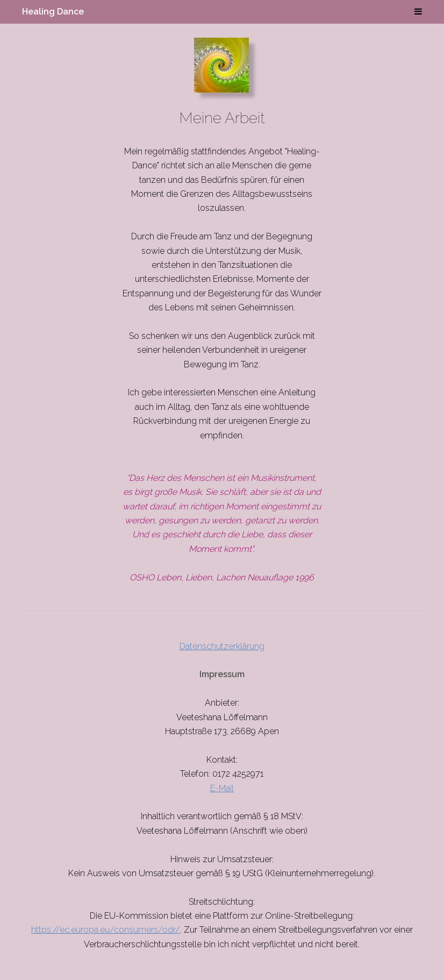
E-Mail (222, 788)
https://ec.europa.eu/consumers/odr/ (106, 930)
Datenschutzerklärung (222, 646)
